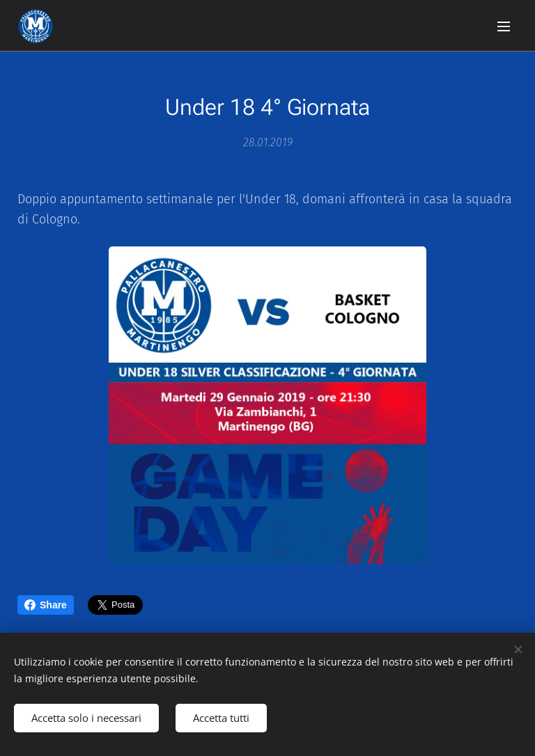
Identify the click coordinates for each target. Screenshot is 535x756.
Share (46, 605)
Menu (504, 26)
